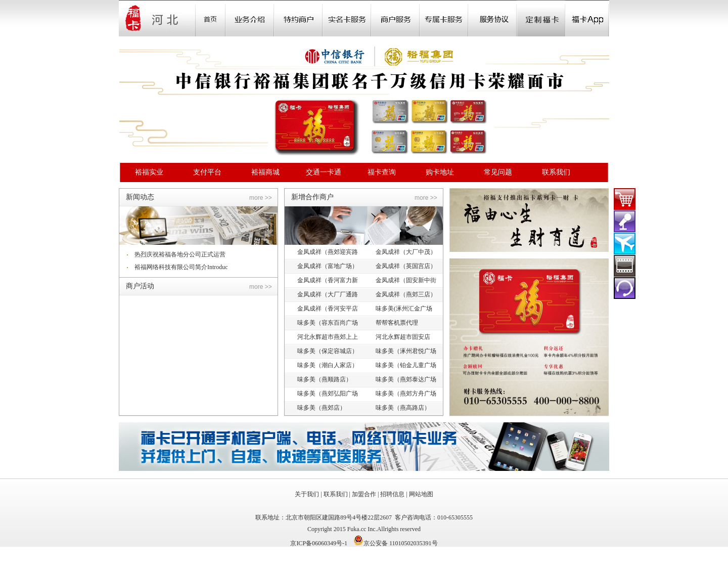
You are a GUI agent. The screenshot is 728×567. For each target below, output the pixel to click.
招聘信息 (392, 494)
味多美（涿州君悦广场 (406, 351)
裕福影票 (625, 266)
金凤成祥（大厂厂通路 (328, 294)
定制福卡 (541, 18)
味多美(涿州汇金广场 (404, 309)
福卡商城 (625, 199)
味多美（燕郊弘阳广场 (328, 394)
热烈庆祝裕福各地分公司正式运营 (180, 254)
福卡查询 (382, 172)
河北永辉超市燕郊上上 (328, 337)
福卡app (587, 18)
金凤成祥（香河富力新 (328, 280)
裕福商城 (265, 172)
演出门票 (625, 221)
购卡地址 (440, 172)
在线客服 (625, 288)
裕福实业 (149, 172)
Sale (298, 18)
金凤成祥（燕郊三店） (406, 294)
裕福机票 (625, 244)
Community (347, 18)
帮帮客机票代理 (397, 323)
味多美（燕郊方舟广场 (406, 394)
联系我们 (556, 172)
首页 (210, 18)
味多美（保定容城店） (328, 351)
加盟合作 (364, 494)
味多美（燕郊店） (322, 408)
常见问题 (498, 172)
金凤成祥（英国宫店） (406, 266)
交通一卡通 (324, 172)
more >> (261, 198)
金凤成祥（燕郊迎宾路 (328, 252)
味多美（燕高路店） (403, 408)
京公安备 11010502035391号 (401, 543)
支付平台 (207, 172)
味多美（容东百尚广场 (328, 323)
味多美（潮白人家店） (328, 365)
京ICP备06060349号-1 (319, 543)
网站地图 (421, 494)
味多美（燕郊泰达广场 (406, 379)
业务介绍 (250, 18)
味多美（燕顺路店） (325, 379)
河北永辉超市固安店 (403, 337)
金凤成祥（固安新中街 (406, 280)
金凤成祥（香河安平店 (328, 309)
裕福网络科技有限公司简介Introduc (181, 267)
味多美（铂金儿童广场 (406, 365)
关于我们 (307, 494)
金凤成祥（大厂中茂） (406, 252)
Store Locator (395, 18)
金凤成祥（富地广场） (328, 266)
